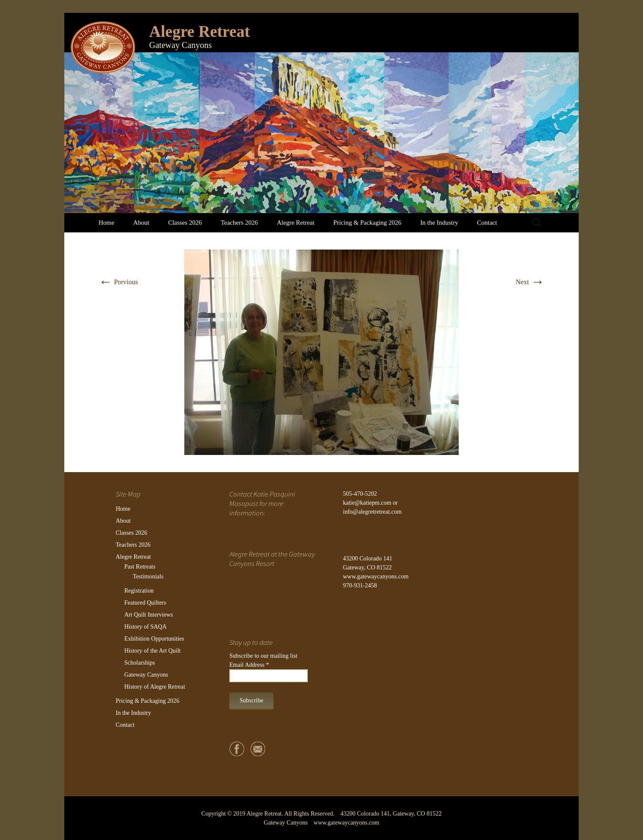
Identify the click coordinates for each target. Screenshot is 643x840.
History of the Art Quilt (152, 651)
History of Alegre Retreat (155, 687)
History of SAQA (146, 627)
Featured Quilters (145, 603)
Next (530, 282)
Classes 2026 (185, 223)
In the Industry (439, 223)
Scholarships (140, 663)
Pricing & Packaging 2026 (368, 223)
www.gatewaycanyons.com (376, 577)
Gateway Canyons (146, 675)
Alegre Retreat (296, 223)
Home (107, 223)
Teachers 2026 (239, 223)
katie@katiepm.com (367, 503)
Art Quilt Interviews (149, 615)
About (141, 223)
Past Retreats (140, 567)
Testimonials (148, 577)
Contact (487, 223)
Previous (118, 282)
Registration (139, 591)
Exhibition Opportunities (154, 639)
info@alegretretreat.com (372, 512)
